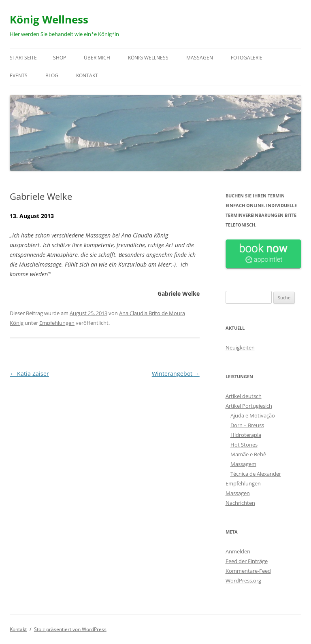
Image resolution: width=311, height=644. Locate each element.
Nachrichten (240, 503)
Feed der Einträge (247, 561)
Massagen (200, 58)
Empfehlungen (57, 323)
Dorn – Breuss (247, 425)
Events (19, 75)
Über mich (97, 58)
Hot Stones (244, 445)
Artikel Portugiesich (249, 406)
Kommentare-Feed (248, 571)
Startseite (23, 58)
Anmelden (238, 551)
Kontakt (87, 75)
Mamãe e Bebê (248, 454)
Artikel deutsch (244, 396)
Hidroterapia (246, 435)
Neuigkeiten (240, 347)
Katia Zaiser (29, 374)
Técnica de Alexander (256, 474)
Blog (52, 75)
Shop (60, 58)
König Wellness (49, 19)
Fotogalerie (247, 58)
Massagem (243, 464)
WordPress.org (243, 580)
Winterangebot (176, 374)
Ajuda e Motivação (253, 415)
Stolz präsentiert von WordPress (70, 629)
